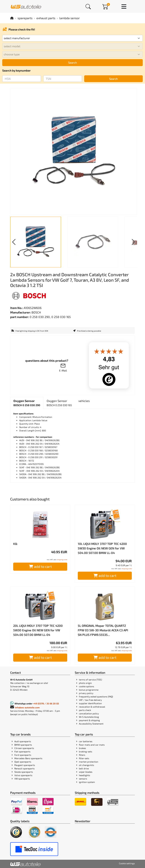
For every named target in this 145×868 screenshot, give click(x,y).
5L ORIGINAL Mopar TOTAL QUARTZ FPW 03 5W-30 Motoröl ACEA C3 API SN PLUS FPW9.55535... (103, 630)
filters (82, 755)
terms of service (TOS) (90, 680)
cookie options (86, 686)
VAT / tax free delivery (90, 700)
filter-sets (84, 758)
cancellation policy (89, 713)
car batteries (86, 741)
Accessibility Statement (91, 724)
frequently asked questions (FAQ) (96, 696)
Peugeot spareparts (25, 765)
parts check (85, 710)
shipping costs (62, 560)
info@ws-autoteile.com (27, 707)
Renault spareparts (24, 768)
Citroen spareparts (24, 748)
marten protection (89, 762)
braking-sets (86, 751)
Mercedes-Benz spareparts (28, 758)
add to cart (40, 566)
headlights (84, 775)
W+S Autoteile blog (89, 717)
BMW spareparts (23, 745)
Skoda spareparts (24, 772)
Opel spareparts (23, 762)
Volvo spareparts (23, 775)
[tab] (27, 403)
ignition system (87, 782)
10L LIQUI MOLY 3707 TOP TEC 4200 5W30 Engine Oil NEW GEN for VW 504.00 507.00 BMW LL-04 (102, 548)
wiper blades (86, 772)
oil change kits (86, 765)
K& (15, 544)
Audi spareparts (23, 741)
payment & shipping (89, 720)
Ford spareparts (23, 755)
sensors (83, 779)
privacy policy (86, 693)
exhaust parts (46, 18)
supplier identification (90, 703)
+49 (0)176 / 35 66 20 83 (46, 703)
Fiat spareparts (22, 751)
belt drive (84, 768)
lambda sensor (69, 18)
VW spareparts (22, 779)
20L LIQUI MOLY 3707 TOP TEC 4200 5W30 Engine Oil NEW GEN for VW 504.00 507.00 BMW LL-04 (38, 630)
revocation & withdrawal (92, 707)
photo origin (85, 683)
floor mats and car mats (92, 745)
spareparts (25, 18)
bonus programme (89, 690)
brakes (82, 748)
